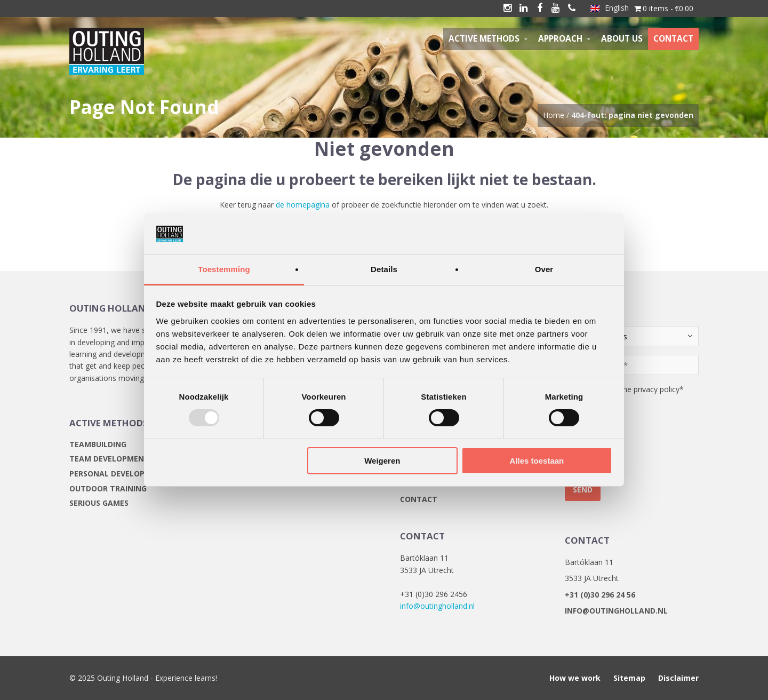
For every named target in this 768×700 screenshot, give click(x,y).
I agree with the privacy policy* (631, 389)
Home (554, 115)
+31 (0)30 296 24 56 (600, 595)
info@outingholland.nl (437, 606)
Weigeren (382, 461)
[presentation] (646, 443)
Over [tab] (544, 269)
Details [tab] (384, 269)
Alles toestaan (537, 461)
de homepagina (303, 205)
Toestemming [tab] (224, 269)
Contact (419, 499)
